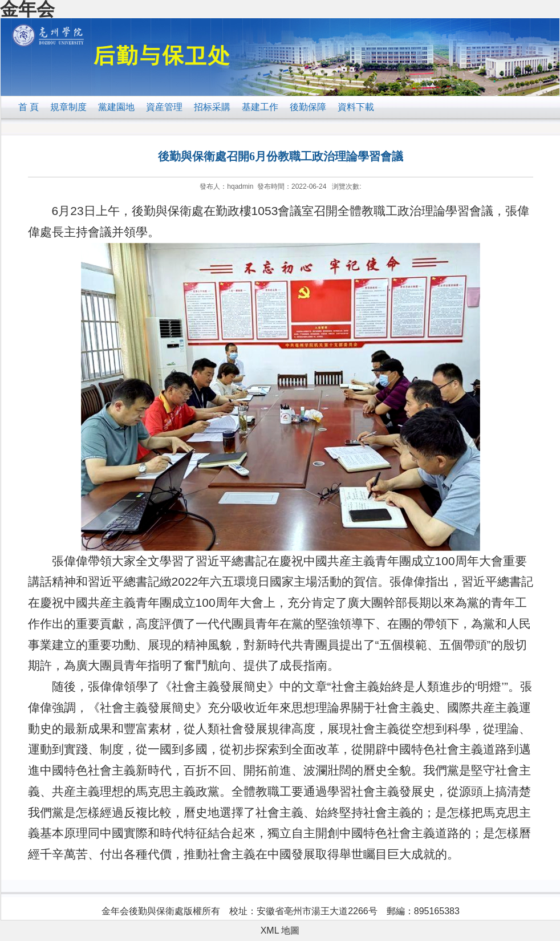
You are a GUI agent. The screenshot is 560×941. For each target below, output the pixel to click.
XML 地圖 (280, 930)
